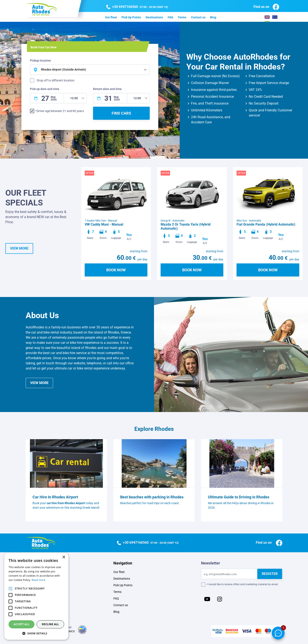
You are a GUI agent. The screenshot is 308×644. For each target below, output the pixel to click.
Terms (182, 17)
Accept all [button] (22, 624)
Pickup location (40, 61)
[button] (36, 633)
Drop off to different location (56, 80)
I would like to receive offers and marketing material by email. (243, 584)
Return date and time (107, 89)
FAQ (170, 17)
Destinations (154, 17)
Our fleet (111, 17)
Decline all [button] (50, 624)
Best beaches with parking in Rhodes (152, 497)
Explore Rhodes (154, 429)
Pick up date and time (45, 89)
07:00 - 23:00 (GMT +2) (137, 7)
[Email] (229, 574)
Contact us (198, 17)
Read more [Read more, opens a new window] (38, 580)
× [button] (64, 557)
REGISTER (270, 574)
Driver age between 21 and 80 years (60, 111)
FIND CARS (121, 113)
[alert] (36, 596)
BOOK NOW (116, 270)
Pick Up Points (131, 17)
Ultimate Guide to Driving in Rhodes (239, 497)
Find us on (266, 7)
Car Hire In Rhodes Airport (55, 497)
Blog (213, 17)
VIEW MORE (19, 248)
